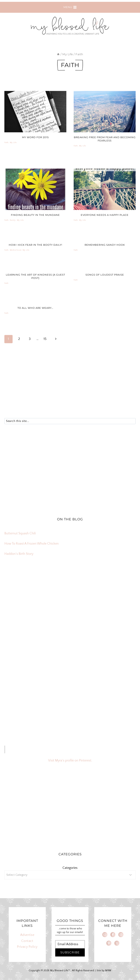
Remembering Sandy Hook (105, 245)
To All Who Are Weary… (35, 308)
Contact (27, 941)
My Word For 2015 (35, 137)
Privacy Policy (27, 947)
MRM (108, 971)
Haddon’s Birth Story (19, 554)
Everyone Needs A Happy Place (105, 215)
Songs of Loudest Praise (105, 275)
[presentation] (35, 112)
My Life (13, 143)
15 (45, 339)
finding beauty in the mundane (35, 215)
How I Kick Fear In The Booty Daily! (35, 245)
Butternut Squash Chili (20, 533)
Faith (6, 143)
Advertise (27, 935)
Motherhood (16, 250)
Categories (70, 868)
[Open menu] (70, 7)
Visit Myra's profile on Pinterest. (70, 761)
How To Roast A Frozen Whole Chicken (32, 544)
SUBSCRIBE (70, 952)
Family (13, 220)
